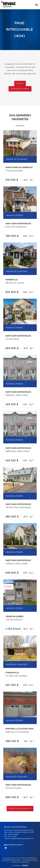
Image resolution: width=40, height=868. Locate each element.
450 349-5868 (13, 834)
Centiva (24, 865)
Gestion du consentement (20, 862)
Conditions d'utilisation (30, 861)
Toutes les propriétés (20, 809)
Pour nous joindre (20, 89)
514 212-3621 (12, 836)
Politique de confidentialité (11, 861)
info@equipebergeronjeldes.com (22, 839)
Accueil (20, 84)
